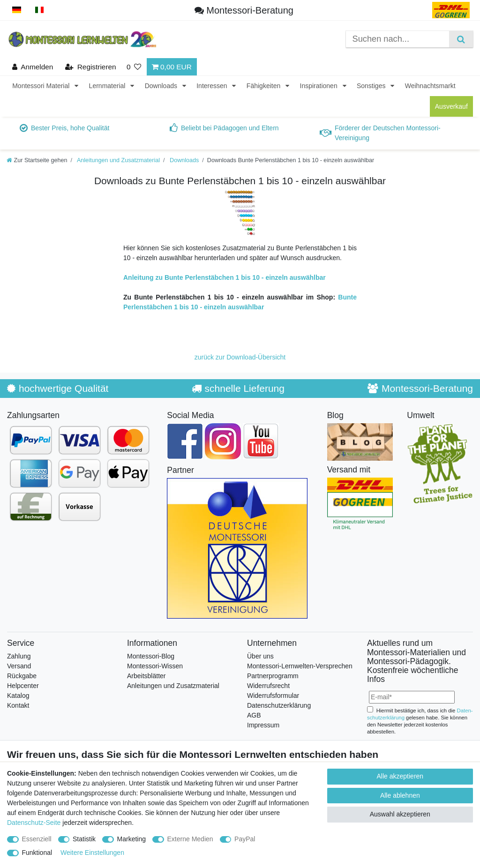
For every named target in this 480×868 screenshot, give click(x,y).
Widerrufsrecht (268, 686)
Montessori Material (42, 86)
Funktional (37, 853)
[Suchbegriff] (397, 39)
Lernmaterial (108, 86)
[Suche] (461, 39)
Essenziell (37, 839)
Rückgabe (22, 676)
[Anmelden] (33, 67)
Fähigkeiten (264, 86)
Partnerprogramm (273, 676)
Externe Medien (190, 839)
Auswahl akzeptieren (400, 814)
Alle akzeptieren (400, 776)
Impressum (263, 725)
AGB (254, 715)
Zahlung (19, 656)
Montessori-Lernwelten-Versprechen (300, 666)
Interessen (213, 86)
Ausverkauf (451, 106)
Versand (19, 666)
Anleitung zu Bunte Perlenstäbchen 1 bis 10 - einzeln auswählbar (225, 277)
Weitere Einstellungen (92, 853)
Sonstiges (372, 86)
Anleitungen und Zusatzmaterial (118, 160)
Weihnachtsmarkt (430, 86)
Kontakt (18, 705)
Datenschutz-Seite (34, 823)
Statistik (84, 839)
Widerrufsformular (273, 696)
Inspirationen (320, 86)
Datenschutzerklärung (279, 705)
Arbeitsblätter (146, 676)
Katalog (18, 696)
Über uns (260, 656)
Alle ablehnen (400, 795)
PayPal (245, 839)
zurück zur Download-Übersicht (240, 357)
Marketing (131, 839)
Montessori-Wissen (155, 666)
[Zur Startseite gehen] (37, 160)
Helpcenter (23, 686)
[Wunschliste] (134, 67)
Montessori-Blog (151, 656)
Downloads (162, 86)
